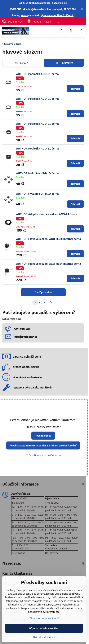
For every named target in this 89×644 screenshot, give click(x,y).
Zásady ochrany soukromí (44, 618)
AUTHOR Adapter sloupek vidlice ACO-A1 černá (47, 214)
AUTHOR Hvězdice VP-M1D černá (37, 173)
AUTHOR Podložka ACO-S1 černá (37, 74)
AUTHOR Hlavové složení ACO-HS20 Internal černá (49, 239)
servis (24, 15)
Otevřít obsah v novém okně (43, 455)
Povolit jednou (43, 435)
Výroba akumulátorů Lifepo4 (57, 15)
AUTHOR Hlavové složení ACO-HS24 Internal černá (49, 264)
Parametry (64, 63)
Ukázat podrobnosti (44, 637)
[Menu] (82, 31)
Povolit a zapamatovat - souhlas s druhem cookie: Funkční (43, 445)
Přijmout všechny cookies (44, 628)
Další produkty (43, 292)
